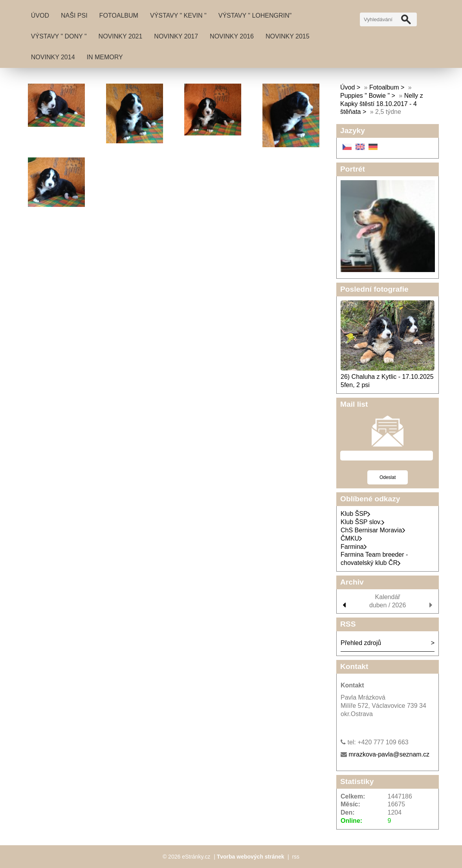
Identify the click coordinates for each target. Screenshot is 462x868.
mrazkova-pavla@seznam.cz (389, 754)
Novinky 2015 (288, 36)
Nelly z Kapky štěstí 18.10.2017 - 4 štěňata (382, 104)
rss (296, 857)
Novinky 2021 (121, 36)
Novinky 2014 (53, 57)
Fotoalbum (119, 16)
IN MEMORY (105, 57)
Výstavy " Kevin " (178, 16)
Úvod (40, 16)
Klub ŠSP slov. (363, 522)
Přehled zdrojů (361, 643)
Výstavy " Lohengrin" (255, 16)
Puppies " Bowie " (365, 96)
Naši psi (74, 16)
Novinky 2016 (232, 36)
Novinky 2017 (176, 36)
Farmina (354, 547)
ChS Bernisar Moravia (373, 530)
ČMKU (351, 538)
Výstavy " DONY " (59, 36)
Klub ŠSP (356, 514)
